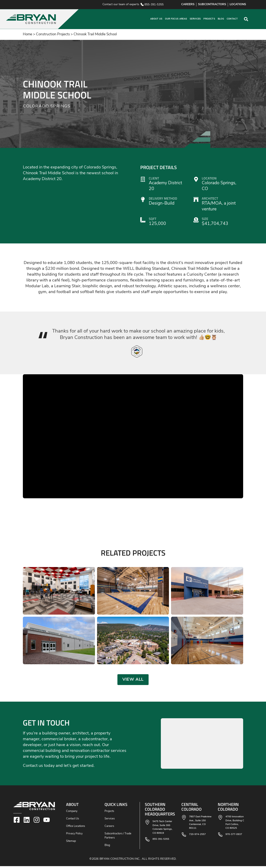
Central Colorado (191, 808)
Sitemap (71, 843)
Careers (109, 828)
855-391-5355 (154, 5)
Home (28, 34)
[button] (73, 19)
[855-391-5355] (142, 4)
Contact (232, 19)
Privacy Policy (74, 835)
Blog (221, 19)
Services (195, 19)
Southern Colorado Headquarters (160, 811)
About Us (156, 19)
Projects (209, 19)
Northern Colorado (228, 808)
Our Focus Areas (176, 19)
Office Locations (76, 828)
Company (72, 813)
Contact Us (73, 821)
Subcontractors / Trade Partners (118, 838)
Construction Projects (53, 34)
